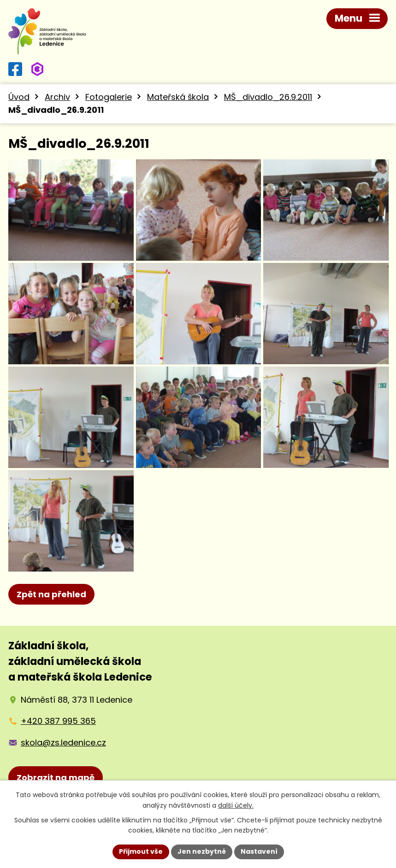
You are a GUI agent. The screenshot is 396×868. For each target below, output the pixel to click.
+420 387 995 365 (58, 721)
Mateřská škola (178, 97)
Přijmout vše (141, 851)
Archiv (57, 97)
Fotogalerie (109, 97)
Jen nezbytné (202, 851)
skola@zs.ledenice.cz (63, 743)
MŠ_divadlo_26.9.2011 (268, 97)
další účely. (236, 805)
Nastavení (259, 851)
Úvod (19, 97)
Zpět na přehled (51, 594)
